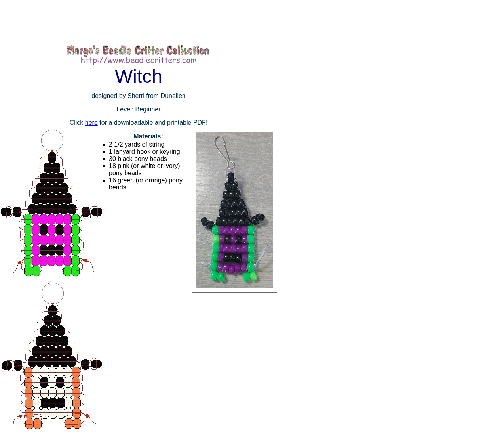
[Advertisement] (144, 22)
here (91, 123)
